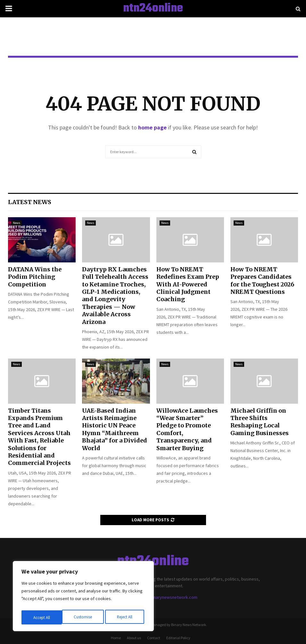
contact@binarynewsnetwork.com (164, 597)
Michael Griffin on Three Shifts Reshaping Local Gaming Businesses (260, 422)
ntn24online (153, 9)
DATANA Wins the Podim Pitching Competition (35, 277)
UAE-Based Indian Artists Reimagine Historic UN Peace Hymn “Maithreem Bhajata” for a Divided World (115, 429)
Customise (42, 617)
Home (116, 638)
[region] (83, 598)
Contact (154, 638)
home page (152, 127)
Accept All (125, 617)
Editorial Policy (178, 638)
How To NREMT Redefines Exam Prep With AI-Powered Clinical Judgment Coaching (188, 284)
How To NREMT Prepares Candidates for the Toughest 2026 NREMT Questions (262, 281)
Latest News (30, 202)
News (17, 223)
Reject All (84, 617)
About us (134, 638)
